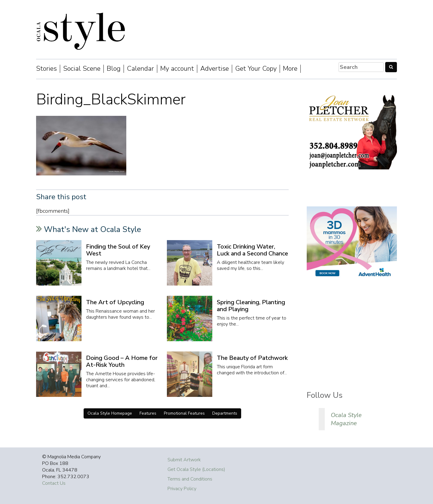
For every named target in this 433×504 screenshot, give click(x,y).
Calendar (140, 69)
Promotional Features (184, 413)
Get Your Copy (256, 69)
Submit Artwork (184, 460)
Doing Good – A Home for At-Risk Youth (122, 361)
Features (148, 413)
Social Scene (82, 69)
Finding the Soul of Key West (118, 250)
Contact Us (54, 483)
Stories (46, 69)
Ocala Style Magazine (346, 419)
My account (177, 69)
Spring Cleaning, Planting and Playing (251, 306)
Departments (225, 413)
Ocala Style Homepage (110, 413)
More (290, 69)
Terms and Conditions (190, 479)
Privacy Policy (182, 489)
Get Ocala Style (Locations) (196, 469)
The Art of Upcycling (115, 302)
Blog (114, 69)
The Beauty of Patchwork (252, 358)
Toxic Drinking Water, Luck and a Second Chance (252, 250)
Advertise (215, 69)
